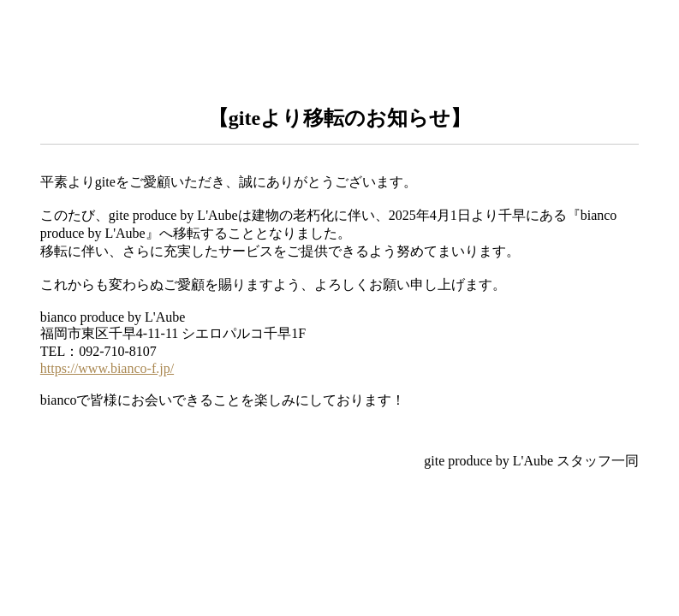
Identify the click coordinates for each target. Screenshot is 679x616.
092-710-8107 (118, 351)
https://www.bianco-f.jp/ (107, 368)
